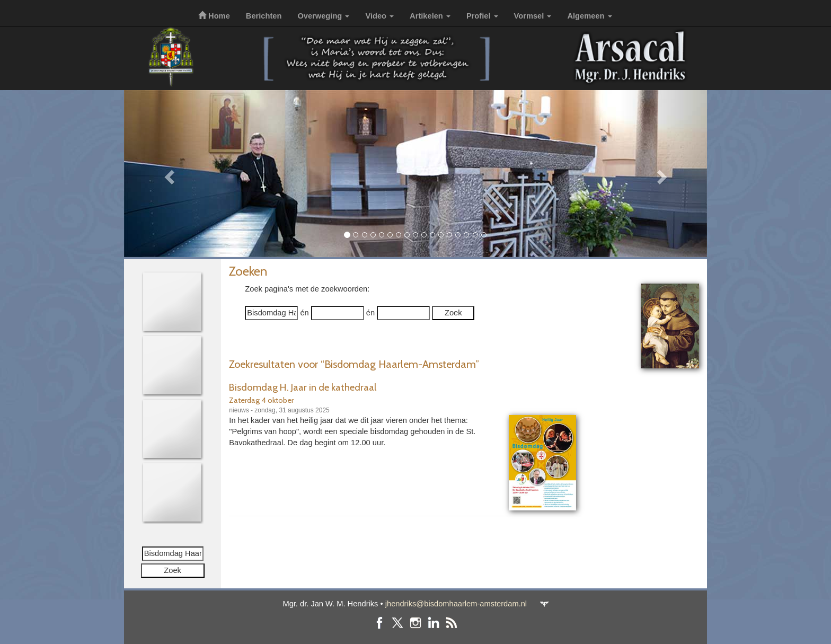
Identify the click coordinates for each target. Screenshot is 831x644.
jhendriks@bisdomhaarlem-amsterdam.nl (456, 604)
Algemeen (589, 16)
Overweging (323, 16)
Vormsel (533, 16)
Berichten (264, 16)
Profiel (482, 16)
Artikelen (430, 16)
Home (214, 16)
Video (379, 16)
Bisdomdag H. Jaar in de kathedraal (303, 387)
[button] (168, 174)
